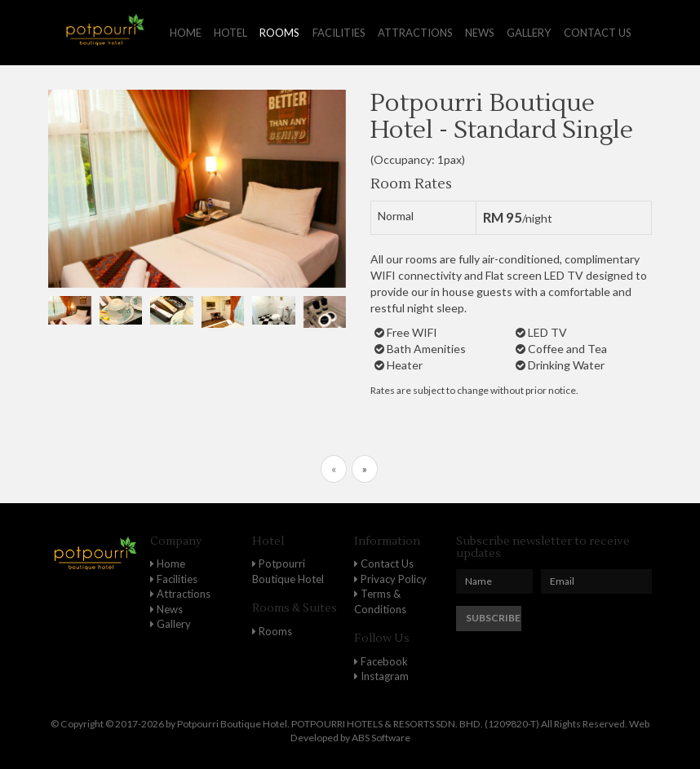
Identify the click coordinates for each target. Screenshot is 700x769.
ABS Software (381, 738)
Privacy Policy (390, 579)
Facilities (339, 33)
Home (186, 33)
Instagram (381, 676)
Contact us (598, 33)
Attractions (415, 33)
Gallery (529, 33)
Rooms (279, 33)
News (480, 33)
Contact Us (384, 563)
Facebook (381, 661)
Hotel (230, 33)
